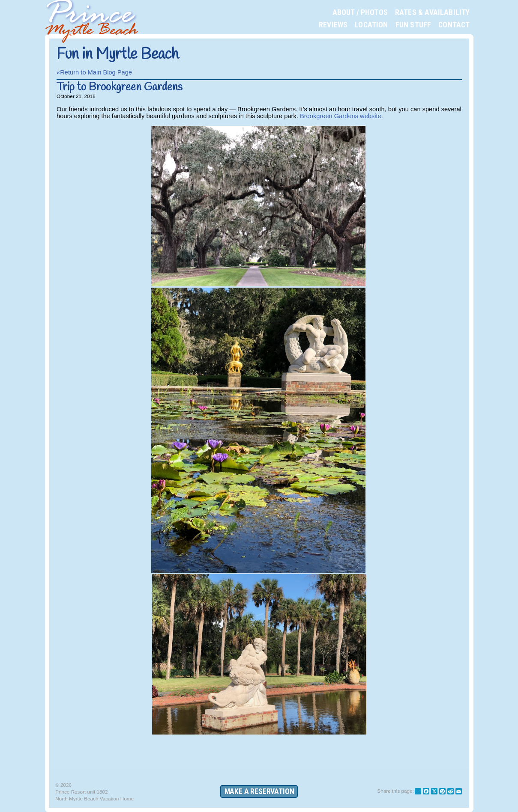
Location (371, 25)
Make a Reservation (259, 791)
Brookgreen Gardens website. (341, 116)
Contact (454, 25)
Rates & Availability (433, 12)
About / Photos (360, 12)
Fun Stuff (413, 25)
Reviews (333, 25)
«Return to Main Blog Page (94, 72)
